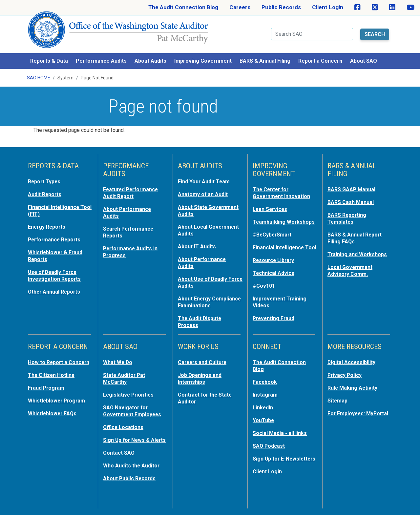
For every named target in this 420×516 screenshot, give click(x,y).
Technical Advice (275, 279)
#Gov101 (264, 292)
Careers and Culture (204, 360)
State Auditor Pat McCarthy (126, 376)
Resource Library (275, 267)
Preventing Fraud (275, 323)
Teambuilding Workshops (270, 220)
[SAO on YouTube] (410, 8)
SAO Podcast (270, 442)
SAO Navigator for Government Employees (134, 407)
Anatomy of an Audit (204, 190)
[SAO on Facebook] (357, 8)
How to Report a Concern (49, 363)
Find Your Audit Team (205, 177)
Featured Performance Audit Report (133, 188)
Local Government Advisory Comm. (352, 264)
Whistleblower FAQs (53, 417)
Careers (240, 7)
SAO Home (39, 73)
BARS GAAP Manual (353, 185)
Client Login (328, 7)
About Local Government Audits (203, 224)
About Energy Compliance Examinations (196, 297)
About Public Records (131, 480)
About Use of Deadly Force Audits (204, 275)
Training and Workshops (359, 248)
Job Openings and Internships (201, 376)
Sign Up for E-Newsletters (271, 457)
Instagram (266, 392)
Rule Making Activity (354, 385)
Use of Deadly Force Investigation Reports (56, 268)
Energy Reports (48, 221)
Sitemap (338, 398)
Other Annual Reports (56, 284)
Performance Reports (56, 234)
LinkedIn (264, 404)
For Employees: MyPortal (347, 413)
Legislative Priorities (130, 392)
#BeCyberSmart (274, 236)
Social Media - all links (281, 429)
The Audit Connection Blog (183, 7)
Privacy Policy (346, 373)
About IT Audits (198, 240)
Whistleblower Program (58, 404)
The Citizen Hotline (53, 379)
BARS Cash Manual (352, 197)
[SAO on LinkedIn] (392, 8)
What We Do (119, 360)
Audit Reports (46, 190)
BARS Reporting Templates (348, 213)
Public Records (281, 7)
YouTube (264, 417)
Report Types (45, 177)
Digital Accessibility (353, 360)
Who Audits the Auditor (133, 467)
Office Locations (125, 423)
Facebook (265, 379)
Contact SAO (120, 455)
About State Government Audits (203, 205)
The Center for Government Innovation (283, 188)
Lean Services (271, 204)
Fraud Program (47, 392)
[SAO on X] (375, 8)
